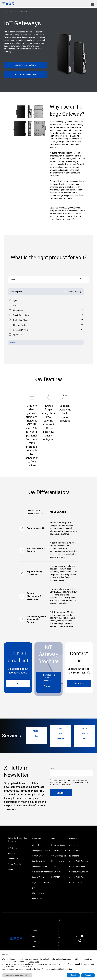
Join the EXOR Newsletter (26, 74)
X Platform (12, 848)
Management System (41, 851)
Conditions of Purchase (41, 872)
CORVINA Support (59, 856)
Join (18, 683)
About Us (36, 845)
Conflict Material (39, 861)
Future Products (14, 864)
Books (11, 869)
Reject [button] (73, 975)
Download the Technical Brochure (50, 682)
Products (14, 12)
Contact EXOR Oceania (78, 877)
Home (6, 12)
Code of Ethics (38, 877)
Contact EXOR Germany (79, 872)
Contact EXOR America (79, 861)
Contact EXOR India (77, 867)
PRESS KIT (56, 877)
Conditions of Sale (39, 867)
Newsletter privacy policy (80, 780)
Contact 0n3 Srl (75, 882)
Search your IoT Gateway (26, 65)
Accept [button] (88, 975)
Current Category (74, 292)
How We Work (38, 856)
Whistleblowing (38, 893)
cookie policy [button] (34, 962)
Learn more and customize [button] (17, 975)
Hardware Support (59, 845)
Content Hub (13, 859)
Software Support (59, 851)
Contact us (79, 683)
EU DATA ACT (57, 872)
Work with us (37, 898)
